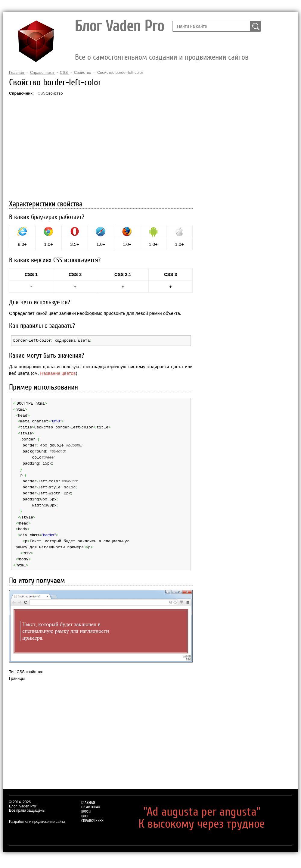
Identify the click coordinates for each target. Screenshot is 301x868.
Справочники (270, 42)
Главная (166, 42)
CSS (42, 93)
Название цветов (58, 373)
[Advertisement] (101, 149)
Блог (242, 42)
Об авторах (196, 42)
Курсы (223, 42)
